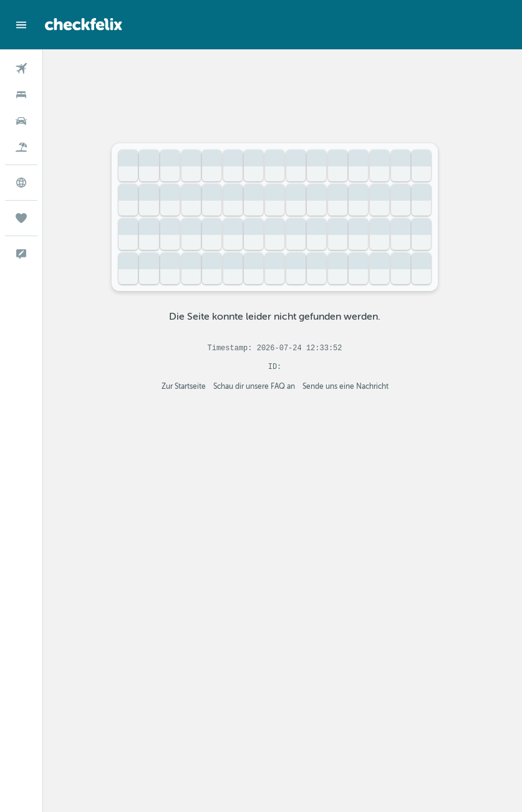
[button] (21, 25)
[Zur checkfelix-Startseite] (84, 24)
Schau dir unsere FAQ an (262, 386)
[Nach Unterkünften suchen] (21, 95)
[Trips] (21, 218)
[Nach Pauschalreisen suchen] (21, 147)
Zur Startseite (191, 386)
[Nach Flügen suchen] (21, 69)
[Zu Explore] (21, 183)
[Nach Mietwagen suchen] (21, 121)
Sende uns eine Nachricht (353, 386)
